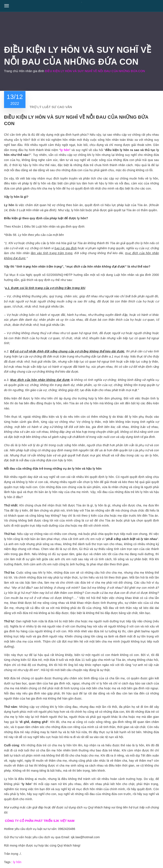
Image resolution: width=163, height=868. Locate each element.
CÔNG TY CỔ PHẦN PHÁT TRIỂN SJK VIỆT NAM (40, 821)
